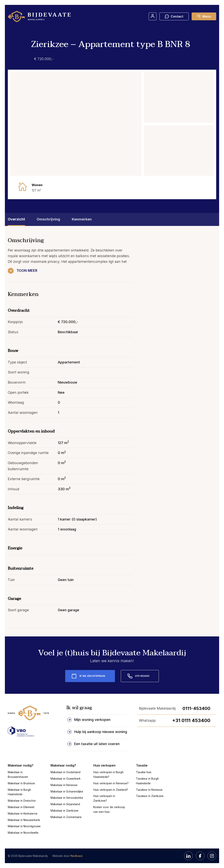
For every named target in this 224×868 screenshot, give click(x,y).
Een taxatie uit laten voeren (97, 744)
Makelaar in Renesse (64, 785)
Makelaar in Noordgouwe (24, 826)
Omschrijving (48, 219)
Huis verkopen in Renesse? (111, 783)
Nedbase (77, 856)
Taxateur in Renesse (149, 790)
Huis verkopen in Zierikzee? (104, 798)
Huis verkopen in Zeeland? (111, 790)
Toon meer (27, 271)
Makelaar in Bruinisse (21, 783)
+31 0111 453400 (191, 720)
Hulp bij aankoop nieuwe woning (101, 732)
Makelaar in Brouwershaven (18, 774)
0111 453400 (142, 676)
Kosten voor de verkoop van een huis (109, 809)
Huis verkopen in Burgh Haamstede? (108, 774)
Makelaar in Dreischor (22, 801)
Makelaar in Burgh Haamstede (19, 792)
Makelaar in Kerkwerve (23, 813)
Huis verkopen (104, 765)
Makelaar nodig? (21, 765)
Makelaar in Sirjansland (65, 804)
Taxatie (142, 765)
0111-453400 (196, 708)
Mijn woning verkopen (92, 720)
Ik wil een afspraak (92, 676)
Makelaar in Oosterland (65, 772)
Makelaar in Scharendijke (67, 791)
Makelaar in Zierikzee (64, 811)
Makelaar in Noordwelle (23, 833)
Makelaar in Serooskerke (67, 798)
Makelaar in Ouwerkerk (66, 779)
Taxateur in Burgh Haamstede (147, 781)
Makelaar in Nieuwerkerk (24, 820)
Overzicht (16, 219)
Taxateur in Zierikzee (150, 796)
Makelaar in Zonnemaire (66, 817)
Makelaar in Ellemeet (21, 807)
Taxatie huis (144, 772)
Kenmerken (82, 219)
